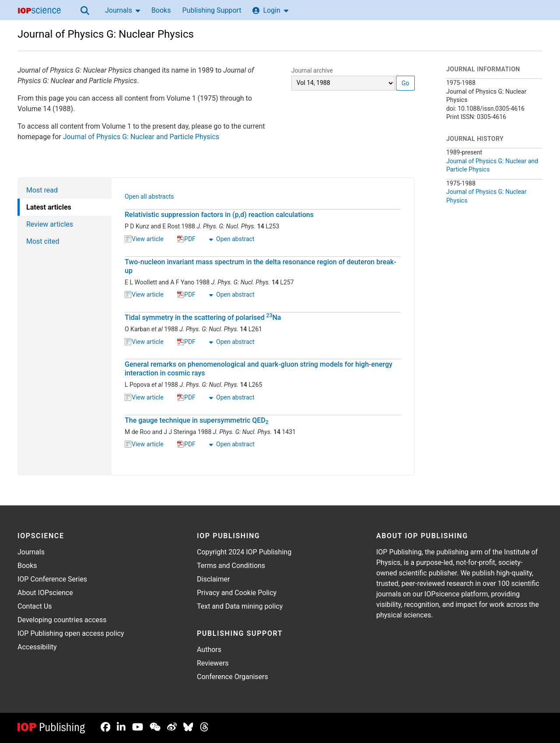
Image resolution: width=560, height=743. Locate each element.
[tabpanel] (263, 326)
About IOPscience (45, 593)
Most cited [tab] (43, 241)
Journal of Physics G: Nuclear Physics (106, 34)
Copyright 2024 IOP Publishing (244, 552)
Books (161, 10)
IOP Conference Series (52, 579)
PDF (186, 239)
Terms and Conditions (231, 566)
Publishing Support (212, 10)
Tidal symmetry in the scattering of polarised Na (203, 317)
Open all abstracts (149, 197)
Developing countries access (62, 620)
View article (144, 239)
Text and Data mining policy (240, 606)
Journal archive (312, 70)
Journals (122, 10)
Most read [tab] (42, 190)
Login (270, 10)
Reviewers (213, 663)
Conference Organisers (233, 677)
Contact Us (35, 606)
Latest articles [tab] (49, 207)
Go (406, 83)
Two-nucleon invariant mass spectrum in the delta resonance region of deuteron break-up (261, 266)
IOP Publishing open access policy (71, 633)
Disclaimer (213, 579)
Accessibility (37, 647)
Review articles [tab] (50, 224)
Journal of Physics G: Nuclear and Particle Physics (141, 137)
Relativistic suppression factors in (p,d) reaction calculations (219, 215)
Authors (209, 650)
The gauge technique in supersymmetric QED (197, 421)
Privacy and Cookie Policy (237, 593)
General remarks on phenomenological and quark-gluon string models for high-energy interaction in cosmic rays (259, 369)
